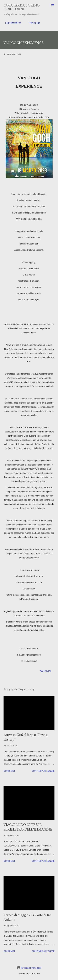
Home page (33, 23)
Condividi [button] (45, 671)
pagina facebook (12, 23)
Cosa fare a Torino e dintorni (22, 7)
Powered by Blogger (29, 968)
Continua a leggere (43, 771)
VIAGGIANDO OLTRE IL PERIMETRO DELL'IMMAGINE (28, 827)
